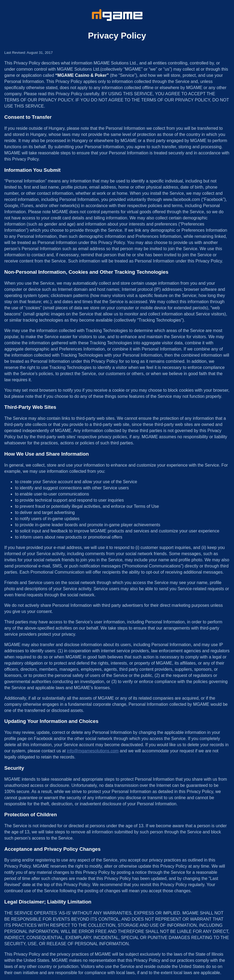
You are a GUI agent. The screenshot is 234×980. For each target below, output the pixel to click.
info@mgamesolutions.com (93, 751)
